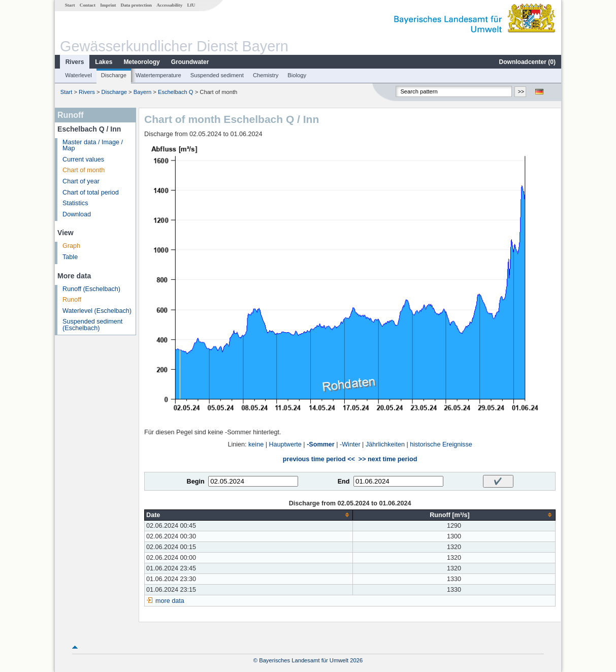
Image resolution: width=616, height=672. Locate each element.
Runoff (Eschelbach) (91, 289)
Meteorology (141, 62)
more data (170, 601)
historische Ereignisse (441, 444)
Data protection (136, 5)
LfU (191, 5)
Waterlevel (78, 75)
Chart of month (84, 170)
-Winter (350, 444)
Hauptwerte (285, 444)
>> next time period (388, 459)
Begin (196, 482)
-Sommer (321, 444)
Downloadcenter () (527, 62)
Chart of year (81, 181)
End (344, 482)
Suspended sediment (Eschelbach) (92, 325)
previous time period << (319, 459)
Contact (88, 5)
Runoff (72, 300)
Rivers (75, 62)
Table (70, 257)
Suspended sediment (217, 75)
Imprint (108, 5)
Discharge (114, 75)
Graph (71, 246)
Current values (83, 159)
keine (256, 444)
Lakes (104, 62)
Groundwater (190, 62)
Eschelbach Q (176, 92)
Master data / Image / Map (93, 146)
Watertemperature (158, 75)
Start (70, 5)
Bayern (142, 92)
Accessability (169, 5)
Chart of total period (91, 193)
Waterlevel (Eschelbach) (97, 311)
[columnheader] (249, 515)
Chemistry (266, 75)
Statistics (75, 203)
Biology (297, 75)
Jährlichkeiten (385, 444)
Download (77, 214)
